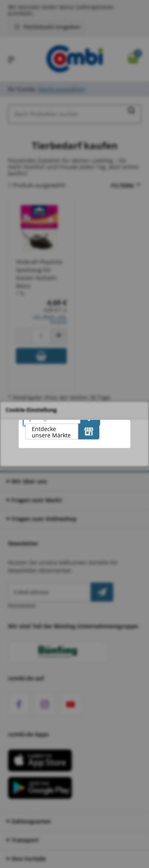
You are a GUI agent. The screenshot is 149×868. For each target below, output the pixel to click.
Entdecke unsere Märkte (51, 432)
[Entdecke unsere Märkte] (89, 431)
